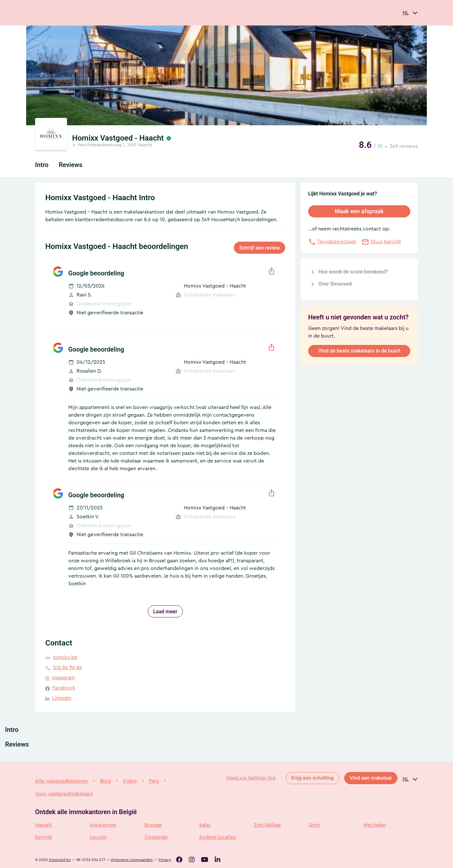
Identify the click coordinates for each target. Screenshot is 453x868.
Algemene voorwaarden (132, 860)
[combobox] (410, 13)
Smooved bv (60, 860)
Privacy (165, 860)
